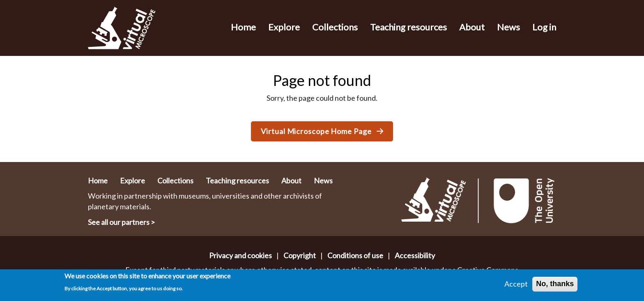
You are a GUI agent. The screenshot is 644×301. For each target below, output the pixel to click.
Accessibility (415, 255)
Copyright (300, 255)
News (508, 27)
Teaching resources (408, 27)
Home (243, 27)
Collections (335, 27)
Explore (284, 27)
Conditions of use (355, 255)
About (472, 27)
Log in (544, 27)
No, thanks (555, 286)
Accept (516, 286)
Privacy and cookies (240, 255)
